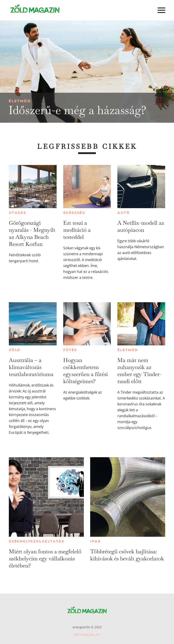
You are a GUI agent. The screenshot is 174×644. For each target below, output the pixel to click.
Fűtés (70, 350)
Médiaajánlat (87, 635)
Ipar (95, 541)
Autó (123, 213)
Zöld (15, 350)
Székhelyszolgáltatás (37, 541)
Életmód (20, 101)
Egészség (74, 213)
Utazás (18, 213)
